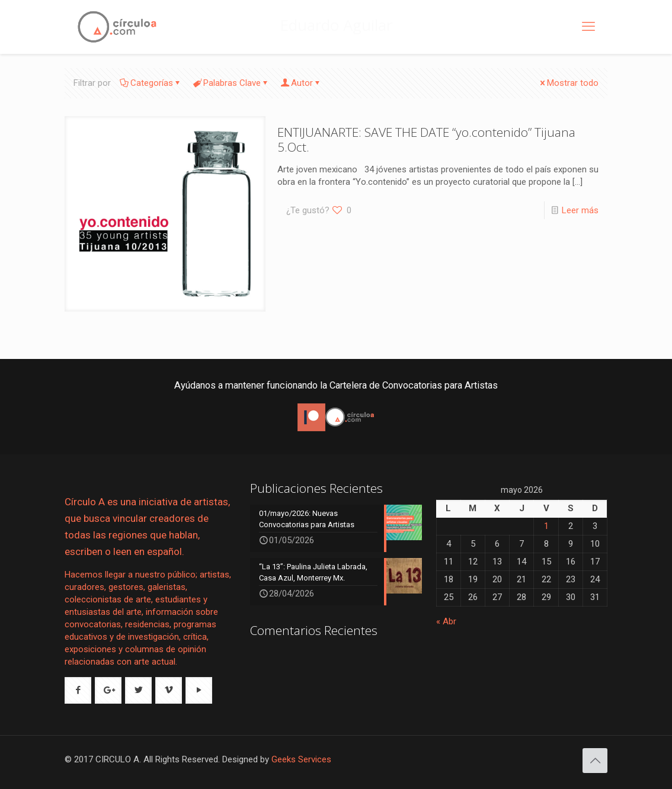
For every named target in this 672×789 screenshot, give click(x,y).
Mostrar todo (568, 83)
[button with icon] (78, 690)
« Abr (446, 621)
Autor (301, 83)
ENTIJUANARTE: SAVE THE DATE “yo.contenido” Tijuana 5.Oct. (426, 139)
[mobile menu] (588, 27)
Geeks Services (301, 759)
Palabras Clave (231, 83)
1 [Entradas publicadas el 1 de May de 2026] (546, 526)
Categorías (151, 83)
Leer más (580, 210)
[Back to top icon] (595, 761)
